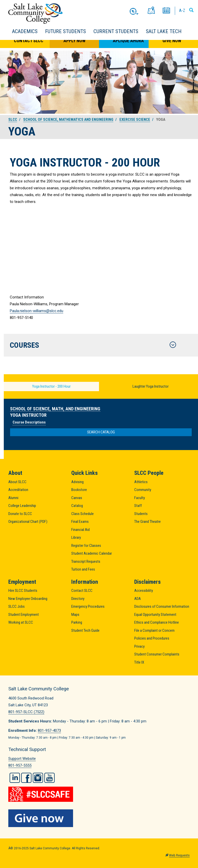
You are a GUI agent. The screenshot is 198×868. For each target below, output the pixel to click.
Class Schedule (82, 514)
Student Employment (24, 615)
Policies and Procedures (152, 638)
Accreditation (18, 490)
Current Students (116, 31)
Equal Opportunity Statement (155, 615)
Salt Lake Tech (164, 31)
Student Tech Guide (85, 630)
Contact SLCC (29, 41)
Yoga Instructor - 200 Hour (51, 386)
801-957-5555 (20, 765)
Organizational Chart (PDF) (28, 522)
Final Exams (80, 522)
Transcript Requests (86, 561)
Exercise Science (135, 120)
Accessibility (144, 591)
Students (141, 514)
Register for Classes (86, 546)
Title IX (139, 662)
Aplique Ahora (128, 41)
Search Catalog (101, 432)
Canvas (77, 498)
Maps (75, 615)
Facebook (26, 778)
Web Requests (179, 855)
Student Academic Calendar (92, 553)
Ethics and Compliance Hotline (157, 622)
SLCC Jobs (16, 606)
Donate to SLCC (20, 514)
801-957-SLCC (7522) (26, 712)
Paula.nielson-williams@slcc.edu (37, 311)
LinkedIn (15, 778)
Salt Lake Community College (35, 14)
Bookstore (79, 490)
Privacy (139, 646)
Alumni (13, 498)
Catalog (77, 506)
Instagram (38, 778)
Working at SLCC (21, 622)
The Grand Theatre (147, 522)
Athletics (141, 482)
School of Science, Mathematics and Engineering (68, 120)
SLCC (13, 120)
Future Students (65, 31)
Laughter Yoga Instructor (151, 386)
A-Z (182, 10)
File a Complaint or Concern (154, 630)
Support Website (22, 759)
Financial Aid (80, 530)
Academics (25, 31)
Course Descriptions (29, 422)
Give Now (172, 41)
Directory (78, 599)
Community (143, 490)
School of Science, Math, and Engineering (55, 409)
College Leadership (22, 506)
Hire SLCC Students (23, 591)
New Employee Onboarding (28, 599)
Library (76, 537)
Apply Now (74, 41)
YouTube (49, 778)
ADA (138, 599)
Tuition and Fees (83, 569)
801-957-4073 (49, 731)
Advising (77, 482)
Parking (77, 622)
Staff (138, 506)
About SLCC (17, 482)
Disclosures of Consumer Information (162, 606)
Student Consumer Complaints (157, 654)
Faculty (140, 498)
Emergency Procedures (88, 606)
